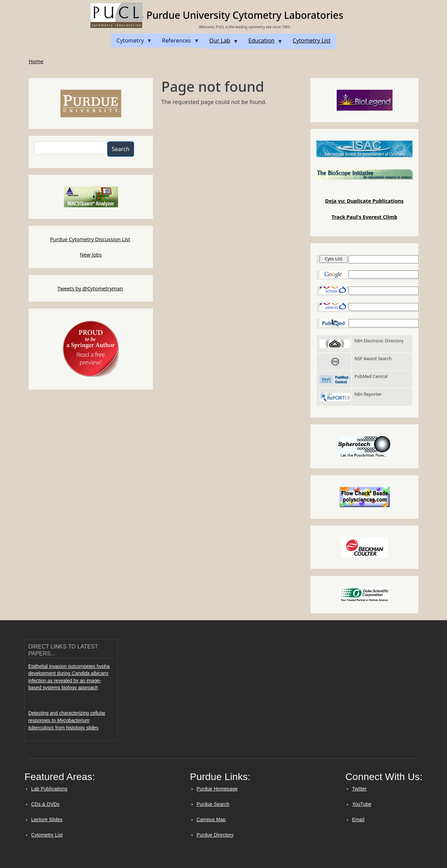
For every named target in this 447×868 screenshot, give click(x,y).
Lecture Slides (47, 820)
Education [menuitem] (263, 43)
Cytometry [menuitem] (132, 42)
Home (36, 61)
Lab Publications (49, 789)
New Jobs (91, 254)
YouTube (362, 804)
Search (121, 149)
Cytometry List (47, 835)
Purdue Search (213, 804)
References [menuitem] (178, 42)
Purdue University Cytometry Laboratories (245, 15)
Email (358, 820)
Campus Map (211, 820)
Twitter (359, 789)
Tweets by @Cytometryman (90, 288)
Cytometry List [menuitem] (312, 40)
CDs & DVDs (45, 804)
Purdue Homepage (217, 789)
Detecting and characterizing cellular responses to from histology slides (67, 720)
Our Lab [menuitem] (221, 43)
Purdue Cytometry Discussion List (90, 239)
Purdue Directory (215, 835)
